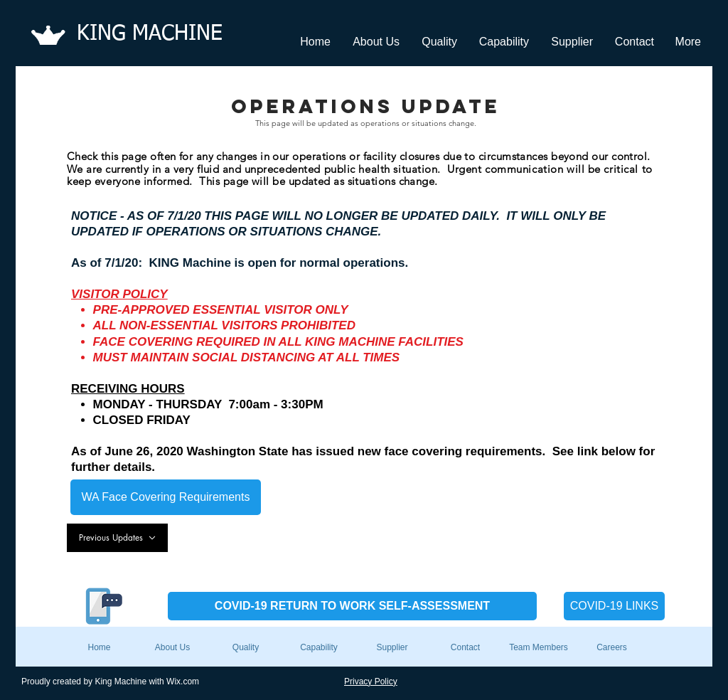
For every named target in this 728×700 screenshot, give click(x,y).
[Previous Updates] (117, 538)
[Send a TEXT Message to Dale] (100, 606)
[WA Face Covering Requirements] (166, 497)
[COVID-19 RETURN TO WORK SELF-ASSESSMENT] (352, 606)
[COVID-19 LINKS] (614, 606)
